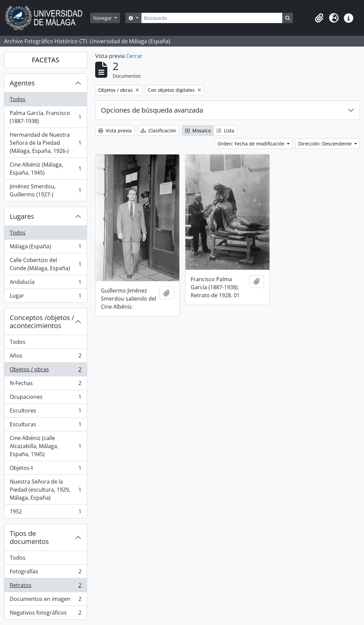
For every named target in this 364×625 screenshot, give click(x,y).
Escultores (45, 412)
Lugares (22, 216)
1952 (45, 513)
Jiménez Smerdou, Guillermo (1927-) (45, 190)
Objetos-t (45, 469)
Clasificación (158, 131)
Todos (18, 99)
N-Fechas (45, 385)
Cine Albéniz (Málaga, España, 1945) (45, 169)
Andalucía (45, 283)
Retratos (45, 587)
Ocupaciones (45, 398)
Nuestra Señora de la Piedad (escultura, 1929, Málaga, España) (45, 490)
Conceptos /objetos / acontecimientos (42, 322)
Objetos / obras (45, 371)
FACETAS (46, 60)
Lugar (45, 297)
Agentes (22, 83)
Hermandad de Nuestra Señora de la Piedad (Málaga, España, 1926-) (45, 143)
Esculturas (45, 426)
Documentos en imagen (45, 600)
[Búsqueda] (212, 18)
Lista (225, 131)
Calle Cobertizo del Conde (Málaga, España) (45, 264)
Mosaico (198, 131)
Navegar (103, 18)
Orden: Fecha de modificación (252, 144)
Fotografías (45, 573)
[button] (319, 18)
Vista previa (115, 131)
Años (45, 357)
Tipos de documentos (29, 537)
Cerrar (134, 56)
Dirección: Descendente (326, 144)
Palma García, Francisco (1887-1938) (45, 117)
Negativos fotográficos (45, 614)
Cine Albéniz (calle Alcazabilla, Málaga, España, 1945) (45, 446)
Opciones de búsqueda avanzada (152, 110)
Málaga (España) (45, 248)
